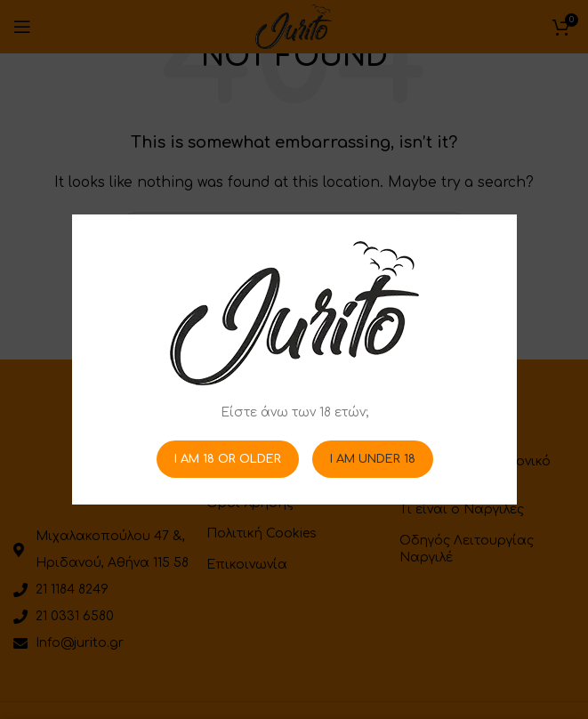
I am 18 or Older (227, 458)
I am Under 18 (372, 458)
